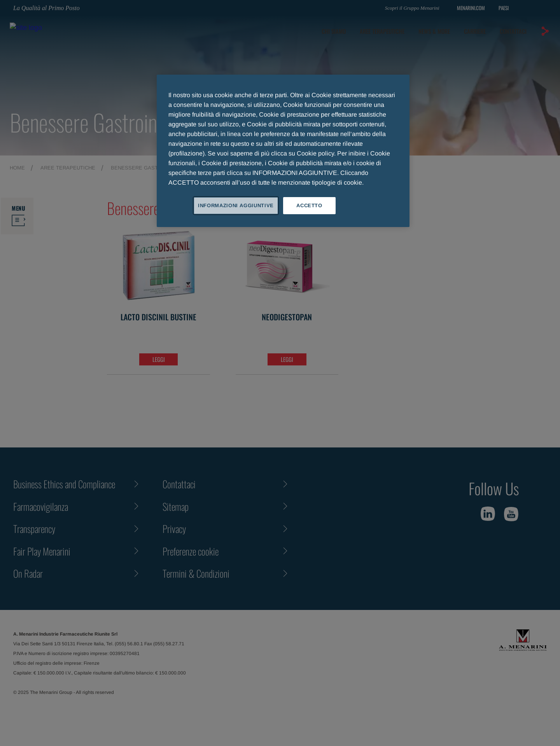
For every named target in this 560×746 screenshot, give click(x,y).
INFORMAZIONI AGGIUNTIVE (236, 205)
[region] (283, 151)
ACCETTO (309, 205)
